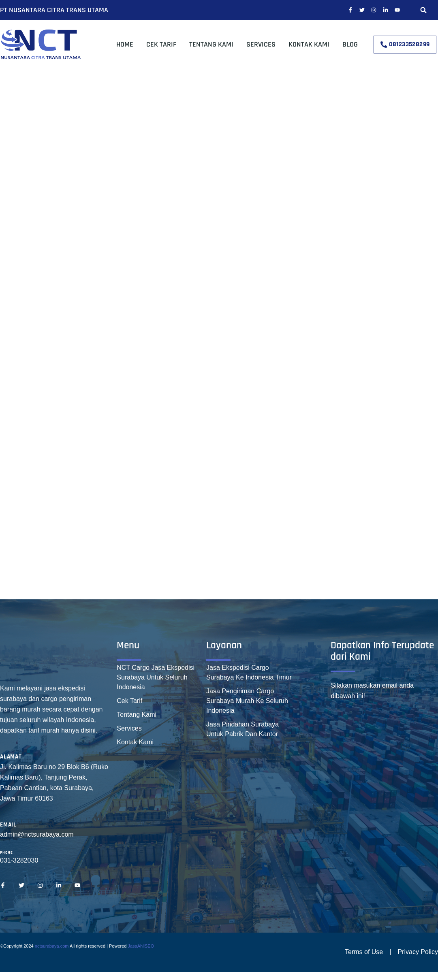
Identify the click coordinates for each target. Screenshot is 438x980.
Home (125, 44)
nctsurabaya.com (52, 946)
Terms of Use (364, 952)
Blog (350, 44)
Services (261, 44)
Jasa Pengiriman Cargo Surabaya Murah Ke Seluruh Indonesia (247, 701)
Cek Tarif (161, 44)
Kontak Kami (309, 44)
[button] (424, 10)
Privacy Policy (418, 952)
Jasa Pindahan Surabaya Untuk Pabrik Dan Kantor (243, 729)
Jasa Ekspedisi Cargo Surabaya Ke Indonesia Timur (249, 672)
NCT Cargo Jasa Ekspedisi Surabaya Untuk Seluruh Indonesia (156, 677)
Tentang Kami (211, 44)
